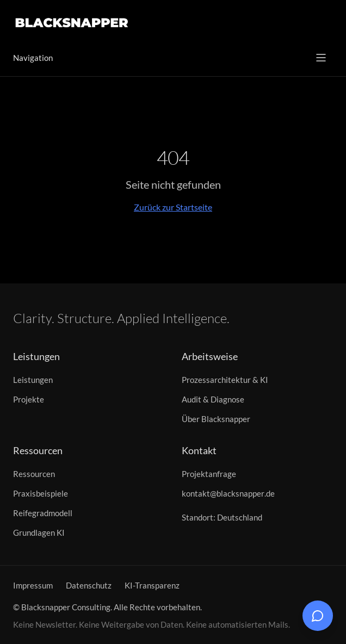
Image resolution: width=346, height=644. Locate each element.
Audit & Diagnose (213, 399)
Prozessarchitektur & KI (225, 380)
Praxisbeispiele (41, 493)
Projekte (29, 399)
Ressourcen (34, 474)
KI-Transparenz (152, 585)
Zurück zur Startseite (173, 207)
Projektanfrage (209, 474)
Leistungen (33, 380)
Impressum (33, 585)
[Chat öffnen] (318, 616)
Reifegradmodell (43, 513)
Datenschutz (89, 585)
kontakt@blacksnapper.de (228, 493)
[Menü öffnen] (321, 58)
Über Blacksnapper (216, 419)
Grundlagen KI (39, 532)
